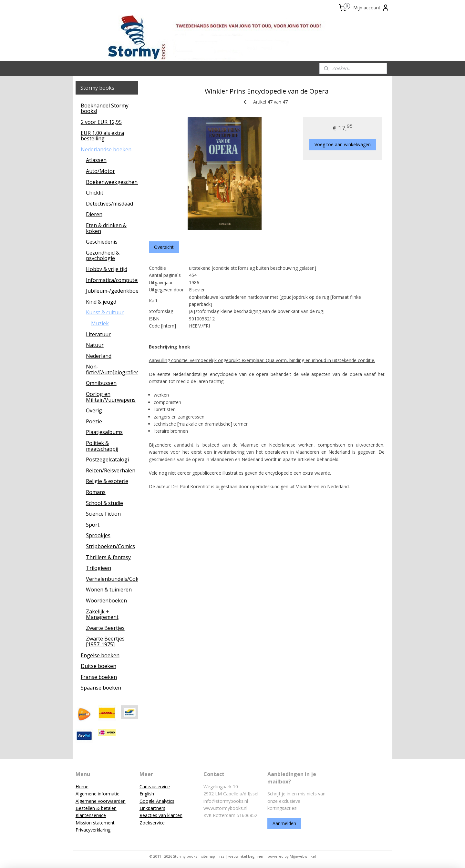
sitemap (208, 856)
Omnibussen (101, 383)
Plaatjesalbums (104, 432)
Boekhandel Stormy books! (105, 108)
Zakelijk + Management (102, 614)
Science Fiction (103, 514)
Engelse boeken (100, 655)
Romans (96, 492)
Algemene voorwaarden (101, 801)
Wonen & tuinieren (109, 590)
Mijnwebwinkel (303, 856)
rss (222, 856)
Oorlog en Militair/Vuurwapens (111, 397)
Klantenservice (91, 815)
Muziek (100, 323)
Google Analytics (157, 801)
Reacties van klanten (161, 815)
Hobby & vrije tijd (107, 269)
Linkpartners (152, 808)
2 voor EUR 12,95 (101, 122)
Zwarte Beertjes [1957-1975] (105, 641)
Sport (93, 525)
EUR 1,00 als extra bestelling (102, 136)
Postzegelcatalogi (107, 459)
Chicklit (95, 193)
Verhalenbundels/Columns (112, 579)
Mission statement (95, 823)
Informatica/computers (112, 280)
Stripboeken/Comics (110, 546)
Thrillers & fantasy (108, 557)
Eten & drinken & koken (106, 228)
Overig (94, 410)
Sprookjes (98, 535)
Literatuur (98, 334)
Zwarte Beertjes (105, 628)
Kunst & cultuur (105, 312)
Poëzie (94, 421)
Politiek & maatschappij (102, 446)
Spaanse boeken (101, 688)
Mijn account (371, 8)
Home (82, 787)
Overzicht (164, 247)
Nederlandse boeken (106, 149)
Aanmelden (284, 823)
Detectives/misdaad (109, 204)
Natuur (95, 345)
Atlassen (96, 160)
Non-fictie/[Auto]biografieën (112, 369)
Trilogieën (98, 568)
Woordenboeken (106, 601)
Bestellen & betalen (96, 808)
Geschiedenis (102, 242)
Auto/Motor (100, 171)
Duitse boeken (98, 666)
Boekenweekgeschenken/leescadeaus (112, 182)
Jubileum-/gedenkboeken (112, 291)
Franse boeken (99, 677)
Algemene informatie (98, 794)
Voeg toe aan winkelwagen (343, 144)
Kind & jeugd (101, 302)
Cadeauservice (155, 787)
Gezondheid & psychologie (103, 256)
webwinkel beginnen (246, 856)
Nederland (99, 356)
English (147, 794)
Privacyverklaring (93, 830)
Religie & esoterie (107, 481)
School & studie (104, 503)
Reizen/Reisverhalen (111, 470)
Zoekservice (152, 823)
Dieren (94, 214)
